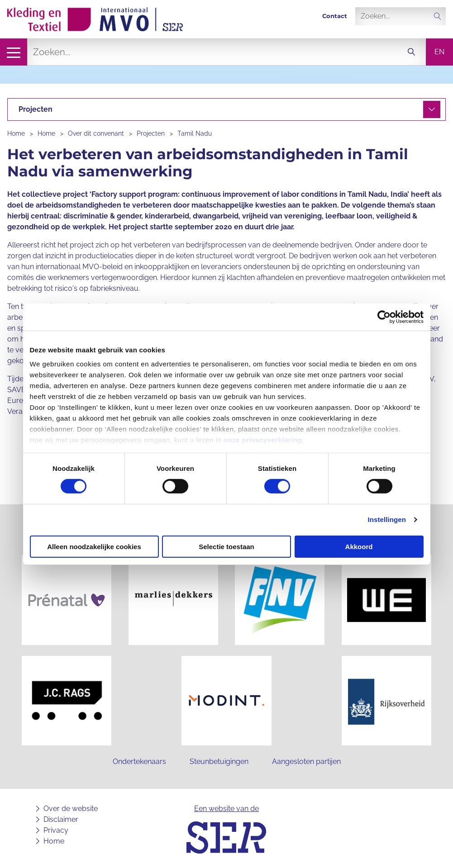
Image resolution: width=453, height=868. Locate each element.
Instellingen (387, 519)
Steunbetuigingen (219, 761)
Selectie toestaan (226, 547)
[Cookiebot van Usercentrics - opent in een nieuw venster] (384, 317)
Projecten (151, 133)
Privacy (56, 830)
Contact (335, 16)
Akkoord (359, 547)
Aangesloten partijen (306, 761)
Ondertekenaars (139, 761)
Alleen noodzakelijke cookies (94, 547)
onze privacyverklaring (263, 440)
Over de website (71, 809)
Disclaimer (61, 819)
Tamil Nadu (195, 133)
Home (16, 133)
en (439, 52)
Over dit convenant (96, 133)
